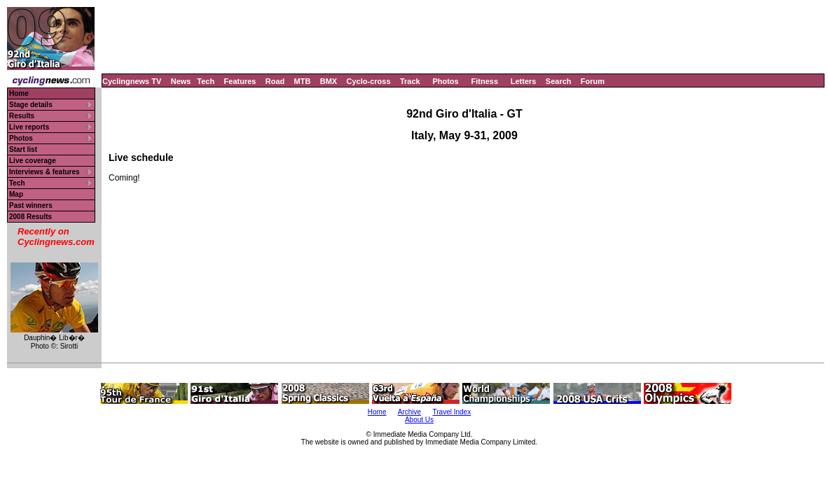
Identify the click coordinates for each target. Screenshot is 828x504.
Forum (593, 81)
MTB (303, 81)
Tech (206, 81)
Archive (409, 412)
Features (240, 81)
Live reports (29, 127)
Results (22, 116)
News (181, 81)
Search (559, 81)
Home (19, 93)
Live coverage (33, 161)
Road (275, 81)
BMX (329, 81)
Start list (23, 149)
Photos (445, 81)
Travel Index (452, 412)
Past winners (31, 205)
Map (16, 194)
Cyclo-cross (369, 81)
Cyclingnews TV (132, 81)
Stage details (31, 105)
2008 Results (30, 217)
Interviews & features (44, 172)
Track (410, 81)
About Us (419, 420)
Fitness (484, 81)
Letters (524, 81)
